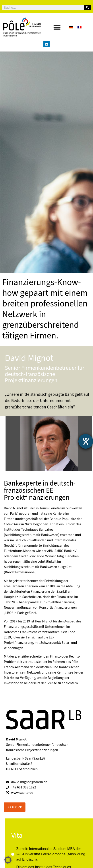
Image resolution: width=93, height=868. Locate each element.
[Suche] (87, 8)
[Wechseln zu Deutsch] (71, 27)
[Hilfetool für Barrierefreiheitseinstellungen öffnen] (86, 441)
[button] (57, 27)
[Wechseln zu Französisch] (79, 27)
